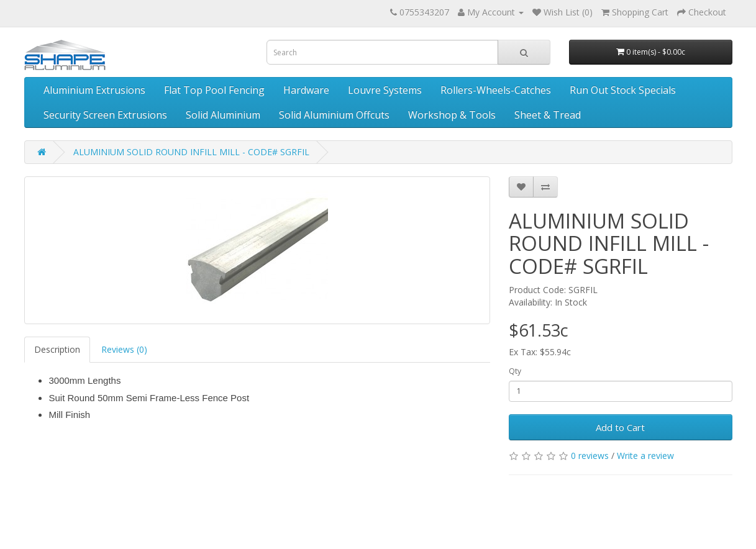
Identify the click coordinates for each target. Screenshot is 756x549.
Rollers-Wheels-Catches (496, 90)
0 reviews (590, 456)
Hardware (306, 90)
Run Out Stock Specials (623, 90)
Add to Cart (620, 427)
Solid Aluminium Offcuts (334, 115)
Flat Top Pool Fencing (214, 90)
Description (57, 349)
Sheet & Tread (548, 115)
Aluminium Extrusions (94, 90)
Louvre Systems (385, 90)
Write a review (645, 456)
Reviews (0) (124, 349)
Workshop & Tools (452, 115)
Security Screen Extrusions (105, 115)
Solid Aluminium (223, 115)
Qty (515, 371)
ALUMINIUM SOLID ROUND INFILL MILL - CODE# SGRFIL (191, 152)
